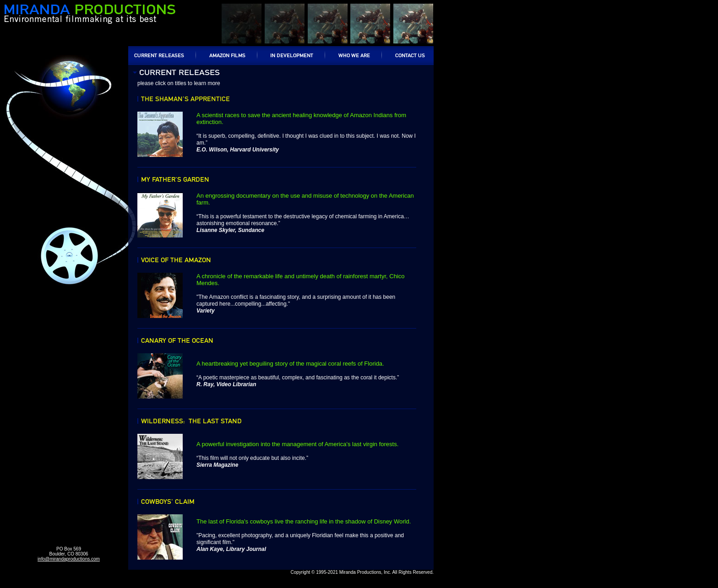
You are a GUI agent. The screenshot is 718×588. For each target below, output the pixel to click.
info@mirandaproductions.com (69, 559)
